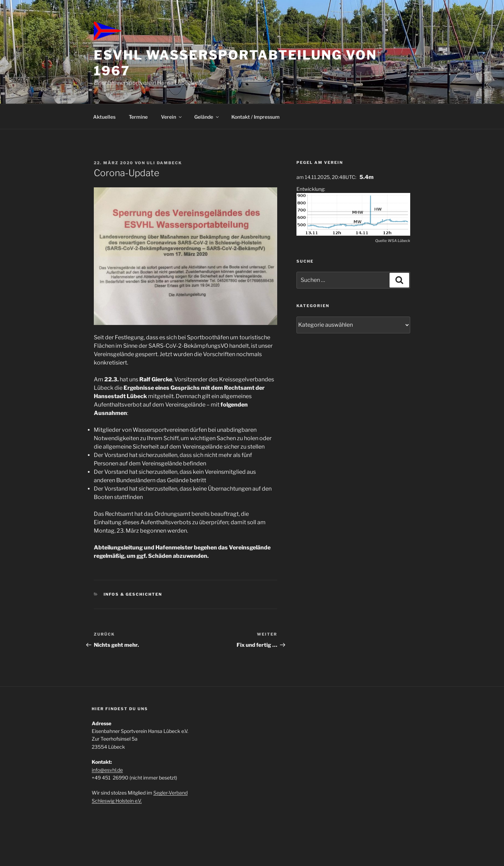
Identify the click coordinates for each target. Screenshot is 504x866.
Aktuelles (104, 117)
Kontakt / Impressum (255, 117)
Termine (138, 117)
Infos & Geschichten (133, 594)
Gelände (207, 117)
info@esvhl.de (107, 770)
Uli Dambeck (164, 163)
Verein (172, 117)
